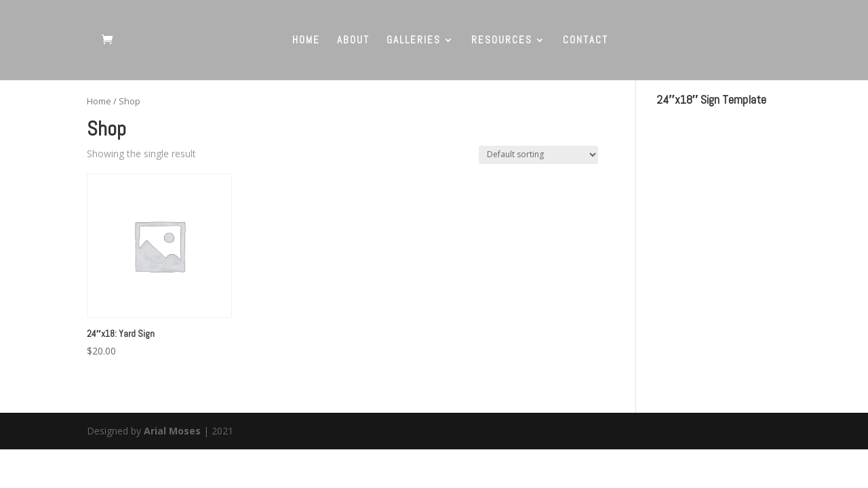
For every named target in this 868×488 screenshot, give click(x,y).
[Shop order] (538, 155)
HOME (306, 41)
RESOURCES (502, 41)
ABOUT (353, 41)
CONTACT (586, 41)
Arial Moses (172, 431)
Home (99, 101)
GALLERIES (414, 41)
